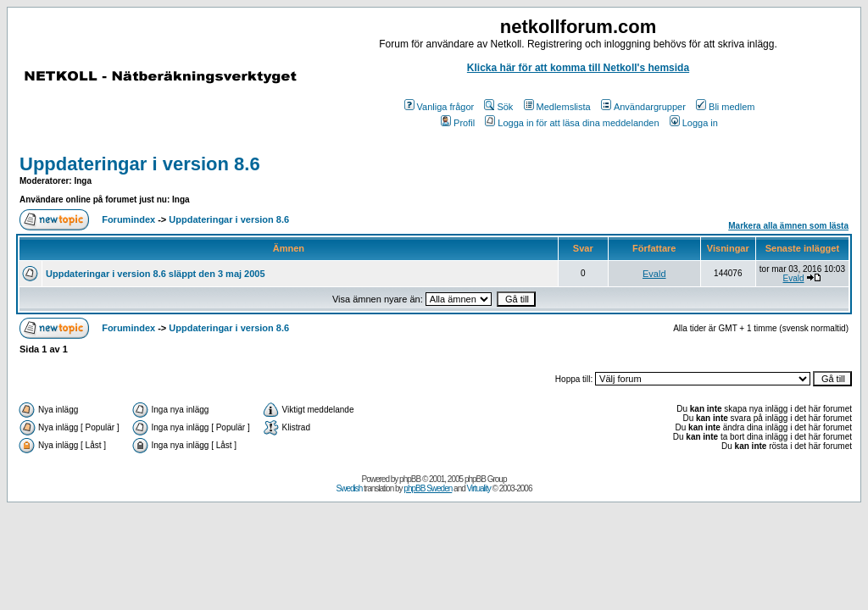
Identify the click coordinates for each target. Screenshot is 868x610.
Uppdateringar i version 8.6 (140, 164)
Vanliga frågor (440, 107)
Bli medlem (725, 107)
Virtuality (479, 488)
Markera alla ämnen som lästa (788, 226)
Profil (458, 123)
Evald (654, 274)
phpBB (410, 479)
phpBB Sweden (428, 488)
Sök (498, 107)
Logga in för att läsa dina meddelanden (572, 123)
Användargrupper (643, 107)
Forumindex (128, 219)
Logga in (694, 123)
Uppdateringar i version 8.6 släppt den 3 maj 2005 (156, 274)
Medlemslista (557, 107)
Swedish (350, 488)
